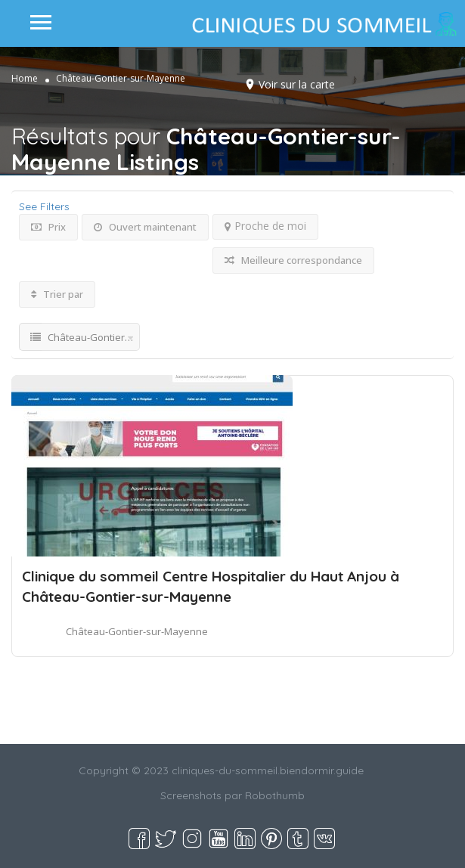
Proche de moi (265, 226)
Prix (48, 227)
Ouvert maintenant (145, 227)
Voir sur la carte (297, 84)
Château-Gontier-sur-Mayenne (137, 631)
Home (25, 78)
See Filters (44, 206)
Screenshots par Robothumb (232, 795)
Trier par (57, 294)
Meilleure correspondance (293, 260)
